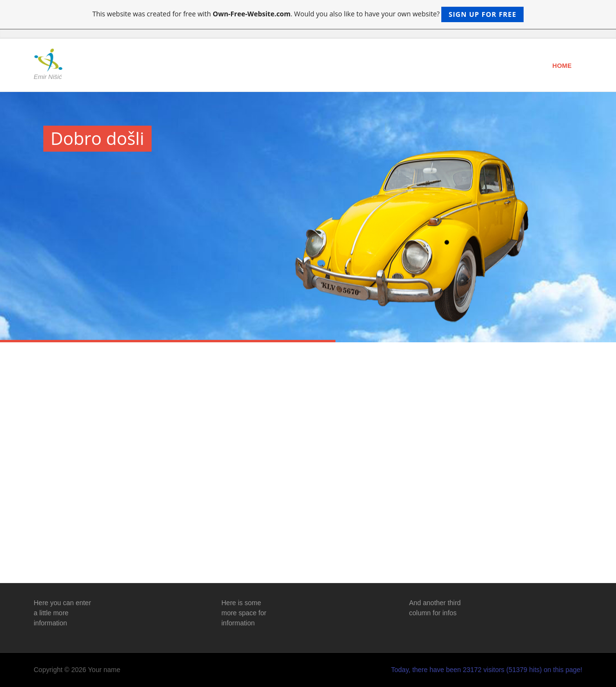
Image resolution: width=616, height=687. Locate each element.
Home (562, 66)
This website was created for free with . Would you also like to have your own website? (308, 14)
